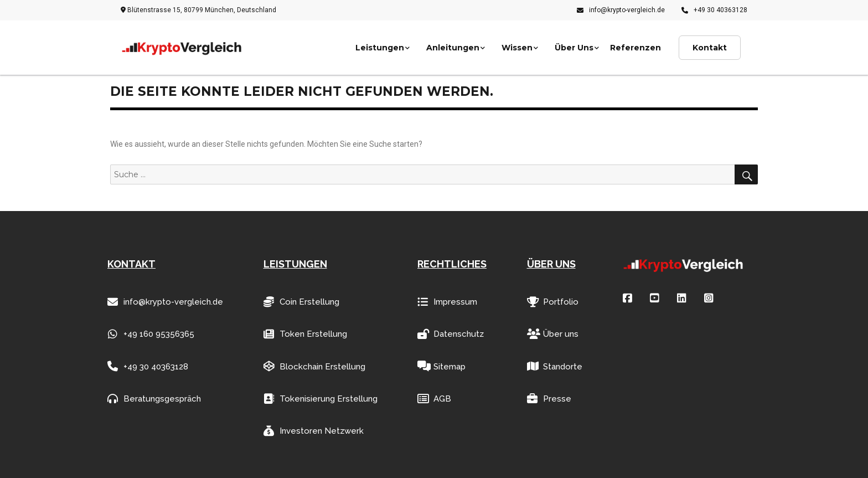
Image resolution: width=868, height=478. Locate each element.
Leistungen (380, 48)
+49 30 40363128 (714, 10)
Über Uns (574, 48)
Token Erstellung (305, 334)
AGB (434, 399)
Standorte (555, 366)
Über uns (553, 334)
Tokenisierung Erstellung (321, 399)
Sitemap (441, 366)
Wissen (517, 48)
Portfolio (553, 302)
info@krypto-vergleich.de (621, 10)
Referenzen (635, 48)
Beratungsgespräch (154, 399)
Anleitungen (453, 48)
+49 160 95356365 (151, 334)
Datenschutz (451, 334)
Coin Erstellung (301, 302)
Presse (549, 399)
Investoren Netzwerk (314, 431)
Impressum (447, 302)
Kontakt (710, 48)
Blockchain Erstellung (314, 366)
